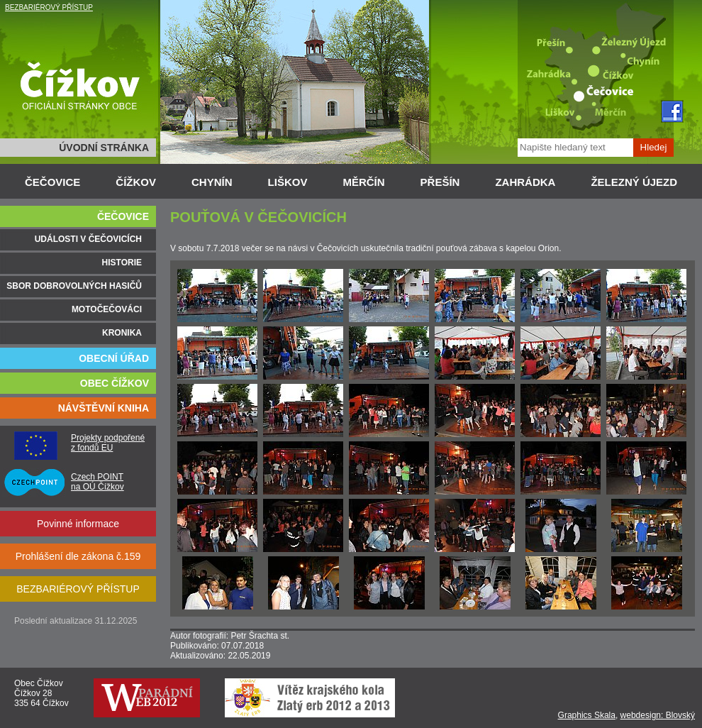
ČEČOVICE (52, 182)
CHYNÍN (212, 182)
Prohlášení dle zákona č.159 (78, 556)
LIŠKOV (288, 182)
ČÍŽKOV (136, 182)
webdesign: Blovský (658, 715)
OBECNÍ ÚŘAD (114, 358)
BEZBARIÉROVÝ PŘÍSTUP (49, 7)
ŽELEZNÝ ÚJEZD (634, 182)
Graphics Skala (587, 715)
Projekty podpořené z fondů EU (108, 443)
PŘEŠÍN (440, 182)
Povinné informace (78, 524)
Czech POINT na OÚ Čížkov (97, 482)
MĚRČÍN (363, 182)
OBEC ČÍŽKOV (115, 383)
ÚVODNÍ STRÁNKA (104, 148)
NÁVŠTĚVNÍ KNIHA (104, 408)
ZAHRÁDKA (525, 182)
